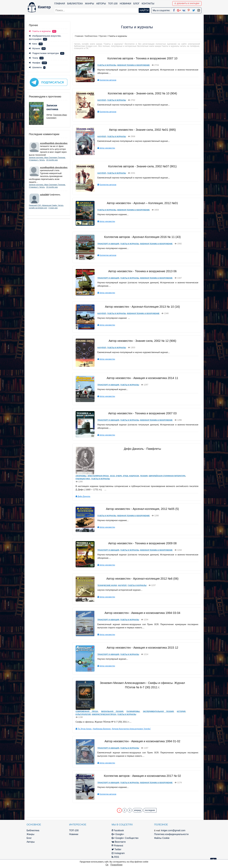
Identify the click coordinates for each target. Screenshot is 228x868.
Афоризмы (81, 476)
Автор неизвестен (107, 148)
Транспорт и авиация (108, 244)
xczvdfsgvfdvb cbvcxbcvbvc (54, 143)
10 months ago (52, 160)
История (181, 711)
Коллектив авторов (108, 80)
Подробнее (116, 865)
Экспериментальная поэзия (158, 711)
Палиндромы (133, 711)
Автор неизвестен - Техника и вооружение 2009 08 (142, 543)
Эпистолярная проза (98, 476)
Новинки (126, 4)
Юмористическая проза (104, 714)
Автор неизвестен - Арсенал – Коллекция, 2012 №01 (142, 203)
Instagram (118, 853)
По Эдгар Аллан (85, 729)
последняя (150, 810)
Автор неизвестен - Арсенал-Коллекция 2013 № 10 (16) (142, 307)
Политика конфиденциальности (171, 834)
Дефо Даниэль (84, 496)
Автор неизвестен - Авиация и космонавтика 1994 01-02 (142, 741)
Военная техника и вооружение (133, 65)
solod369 (45, 195)
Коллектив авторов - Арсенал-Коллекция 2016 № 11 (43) (142, 237)
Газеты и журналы (107, 65)
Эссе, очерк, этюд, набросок (125, 476)
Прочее (103, 36)
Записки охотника (52, 107)
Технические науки (107, 585)
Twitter (116, 849)
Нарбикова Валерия (102, 729)
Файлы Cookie (162, 838)
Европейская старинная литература (167, 476)
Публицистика (83, 479)
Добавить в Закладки (187, 3)
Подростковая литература (47, 53)
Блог (136, 4)
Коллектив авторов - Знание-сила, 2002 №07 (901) (142, 166)
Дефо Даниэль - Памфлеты (142, 449)
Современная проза (87, 711)
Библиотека (75, 4)
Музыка (37, 48)
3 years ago (53, 208)
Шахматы (37, 67)
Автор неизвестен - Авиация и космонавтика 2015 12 (142, 648)
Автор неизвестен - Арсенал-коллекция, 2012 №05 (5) (142, 509)
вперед (138, 810)
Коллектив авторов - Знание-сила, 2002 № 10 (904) (142, 93)
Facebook (118, 830)
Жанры (89, 4)
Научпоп (102, 100)
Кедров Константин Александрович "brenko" (131, 729)
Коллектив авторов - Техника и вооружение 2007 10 (142, 58)
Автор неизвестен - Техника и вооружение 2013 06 (142, 271)
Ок (107, 865)
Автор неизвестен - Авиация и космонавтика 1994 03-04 (142, 613)
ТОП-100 (113, 4)
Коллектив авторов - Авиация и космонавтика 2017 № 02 (142, 776)
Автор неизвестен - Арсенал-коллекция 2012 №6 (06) (142, 579)
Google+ (118, 834)
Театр (36, 58)
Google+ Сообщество (125, 838)
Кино (36, 44)
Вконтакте (119, 842)
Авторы (101, 4)
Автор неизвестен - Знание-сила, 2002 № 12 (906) (142, 341)
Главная (60, 4)
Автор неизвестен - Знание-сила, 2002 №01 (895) (142, 130)
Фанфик (38, 63)
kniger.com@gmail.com (173, 830)
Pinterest (117, 846)
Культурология (83, 714)
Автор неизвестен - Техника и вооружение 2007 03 (142, 413)
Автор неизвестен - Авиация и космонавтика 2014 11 (142, 378)
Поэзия (144, 476)
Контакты (148, 4)
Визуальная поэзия (112, 711)
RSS (115, 857)
